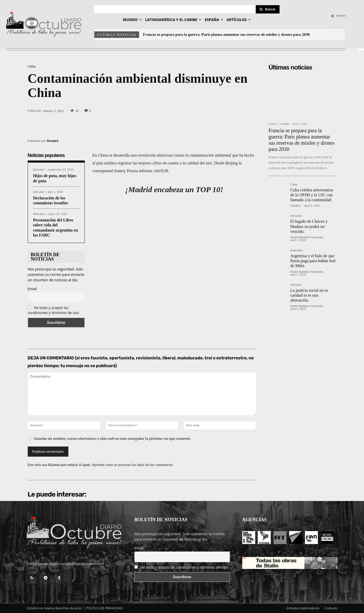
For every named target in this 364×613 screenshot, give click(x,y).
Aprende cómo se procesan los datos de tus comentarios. (133, 465)
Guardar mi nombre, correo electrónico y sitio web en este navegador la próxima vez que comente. (113, 438)
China (32, 66)
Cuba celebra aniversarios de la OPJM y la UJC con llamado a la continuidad (312, 195)
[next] (342, 35)
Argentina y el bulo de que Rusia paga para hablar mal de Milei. (313, 261)
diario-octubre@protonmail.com (77, 564)
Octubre (53, 141)
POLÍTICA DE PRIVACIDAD (104, 608)
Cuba (294, 184)
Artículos (39, 170)
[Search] (268, 9)
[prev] (334, 35)
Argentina (297, 250)
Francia (273, 124)
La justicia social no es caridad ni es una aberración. (309, 295)
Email (32, 289)
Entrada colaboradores (303, 608)
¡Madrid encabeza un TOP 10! (174, 189)
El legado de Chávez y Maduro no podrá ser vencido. (309, 226)
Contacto (331, 608)
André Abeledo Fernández (307, 237)
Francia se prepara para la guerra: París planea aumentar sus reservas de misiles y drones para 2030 (226, 34)
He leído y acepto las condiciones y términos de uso (53, 310)
